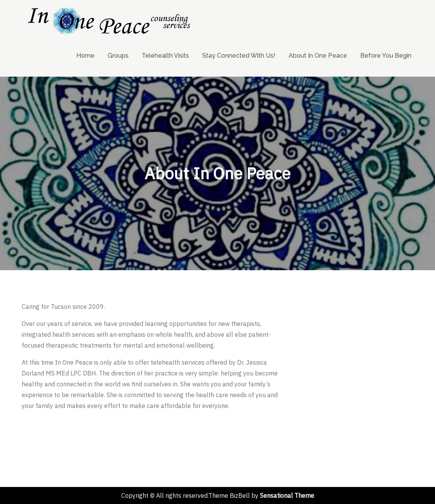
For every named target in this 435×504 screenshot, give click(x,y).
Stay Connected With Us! (239, 56)
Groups (118, 56)
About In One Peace (318, 56)
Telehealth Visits (165, 56)
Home (85, 56)
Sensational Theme (287, 495)
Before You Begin (386, 56)
